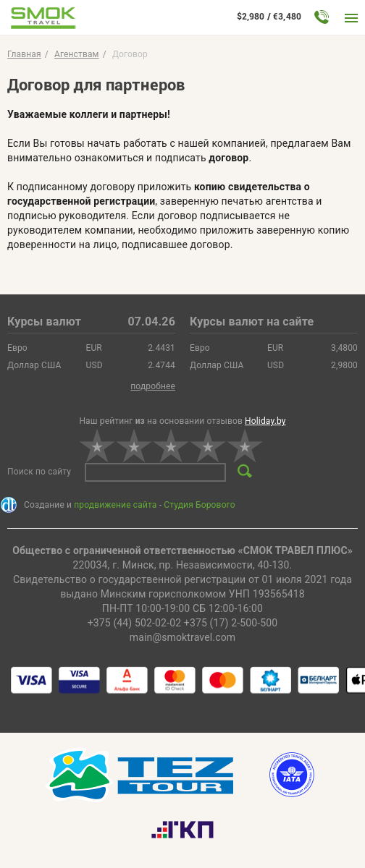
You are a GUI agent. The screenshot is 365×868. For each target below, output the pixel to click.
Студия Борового (199, 505)
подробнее (153, 386)
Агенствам (77, 54)
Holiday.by (265, 421)
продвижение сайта (115, 505)
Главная (24, 54)
